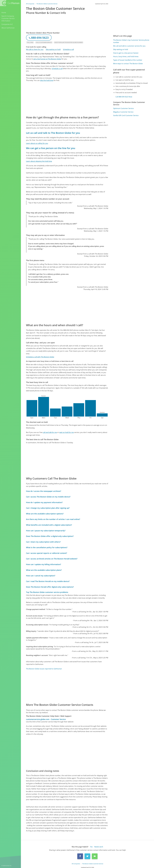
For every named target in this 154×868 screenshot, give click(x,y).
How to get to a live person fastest (126, 53)
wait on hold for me (67, 432)
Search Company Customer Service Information (8, 18)
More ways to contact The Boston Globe (128, 64)
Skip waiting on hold (53, 49)
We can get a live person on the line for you (51, 148)
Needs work (99, 847)
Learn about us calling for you (37, 143)
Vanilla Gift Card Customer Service (126, 115)
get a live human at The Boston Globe (47, 59)
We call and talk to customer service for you (129, 46)
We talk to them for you (35, 49)
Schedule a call (68, 49)
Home (4, 13)
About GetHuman (8, 28)
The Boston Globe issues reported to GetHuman (44, 669)
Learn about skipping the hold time (39, 161)
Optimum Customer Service (123, 108)
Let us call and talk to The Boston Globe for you (53, 133)
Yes (91, 847)
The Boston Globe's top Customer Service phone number (131, 41)
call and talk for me (50, 432)
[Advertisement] (67, 98)
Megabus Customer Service (123, 112)
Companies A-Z (7, 24)
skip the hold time (47, 80)
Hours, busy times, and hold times (126, 56)
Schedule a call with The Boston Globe (40, 357)
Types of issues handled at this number (128, 60)
